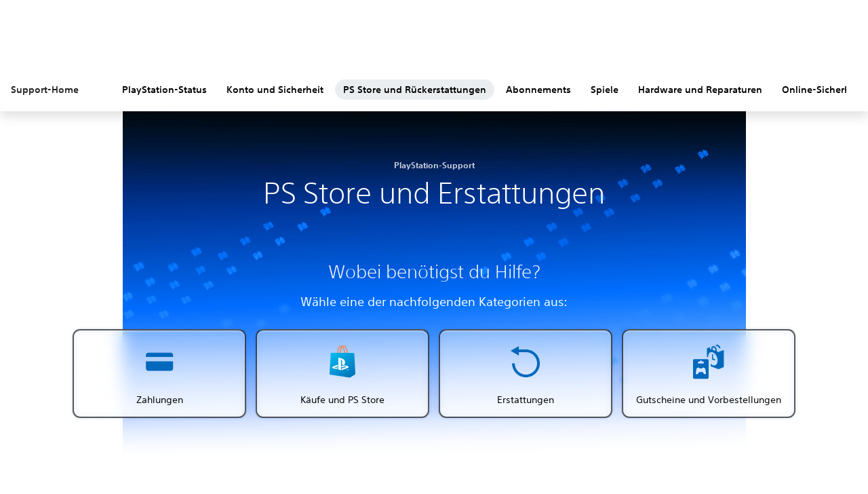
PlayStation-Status (164, 90)
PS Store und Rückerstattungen (415, 90)
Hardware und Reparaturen (700, 90)
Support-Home (45, 90)
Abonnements (538, 90)
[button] (159, 374)
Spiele (605, 90)
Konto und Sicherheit (275, 90)
